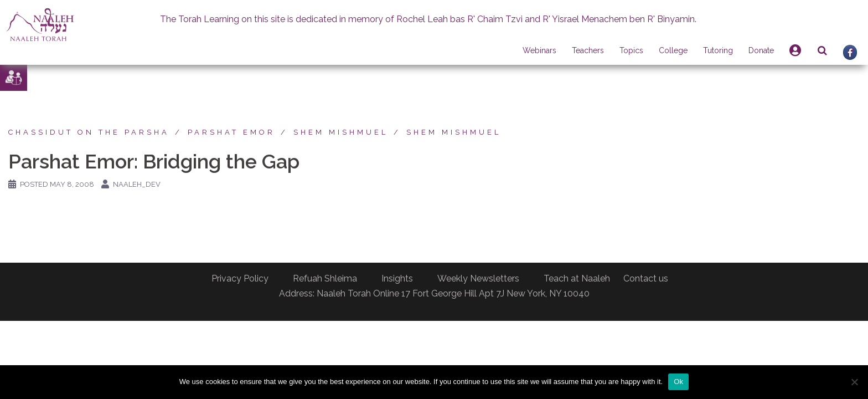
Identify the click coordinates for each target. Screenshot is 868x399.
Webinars (539, 50)
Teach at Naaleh (577, 278)
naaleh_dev (137, 184)
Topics (631, 50)
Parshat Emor (231, 132)
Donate (761, 50)
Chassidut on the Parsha (89, 132)
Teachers (588, 50)
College (673, 50)
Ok (678, 382)
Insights (397, 278)
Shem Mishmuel (341, 132)
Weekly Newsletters (478, 278)
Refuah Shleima (325, 278)
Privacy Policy (240, 278)
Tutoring (718, 50)
